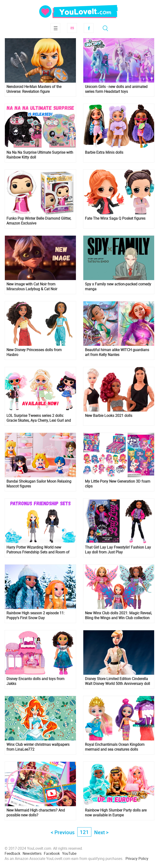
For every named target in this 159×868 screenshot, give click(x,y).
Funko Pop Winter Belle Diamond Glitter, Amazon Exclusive (39, 221)
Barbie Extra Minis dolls (104, 152)
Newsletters (32, 853)
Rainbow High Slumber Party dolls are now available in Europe (116, 813)
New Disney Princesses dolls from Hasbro (34, 352)
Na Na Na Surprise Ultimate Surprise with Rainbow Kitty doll (40, 155)
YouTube (69, 853)
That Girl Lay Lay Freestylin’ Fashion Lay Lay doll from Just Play (118, 550)
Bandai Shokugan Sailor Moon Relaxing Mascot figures (39, 484)
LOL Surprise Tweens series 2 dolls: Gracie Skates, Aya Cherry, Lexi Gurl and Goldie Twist (39, 418)
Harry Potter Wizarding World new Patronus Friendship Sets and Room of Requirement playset (38, 550)
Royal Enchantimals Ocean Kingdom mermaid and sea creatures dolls (115, 747)
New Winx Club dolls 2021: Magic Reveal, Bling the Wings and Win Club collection (118, 615)
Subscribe (72, 28)
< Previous (63, 832)
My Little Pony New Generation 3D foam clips (118, 484)
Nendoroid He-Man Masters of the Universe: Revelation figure (34, 89)
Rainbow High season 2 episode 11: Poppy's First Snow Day (36, 615)
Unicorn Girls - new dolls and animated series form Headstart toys (116, 89)
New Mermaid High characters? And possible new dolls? (36, 813)
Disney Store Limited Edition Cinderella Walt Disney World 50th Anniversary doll (117, 681)
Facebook (89, 28)
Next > (101, 832)
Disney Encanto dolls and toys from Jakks (35, 681)
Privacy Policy (137, 859)
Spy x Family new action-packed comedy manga (118, 287)
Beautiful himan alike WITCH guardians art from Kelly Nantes (117, 352)
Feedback (12, 853)
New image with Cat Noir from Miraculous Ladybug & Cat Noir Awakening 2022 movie (32, 287)
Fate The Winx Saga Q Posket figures (115, 218)
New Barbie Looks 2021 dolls (109, 416)
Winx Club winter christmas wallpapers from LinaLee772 (38, 747)
